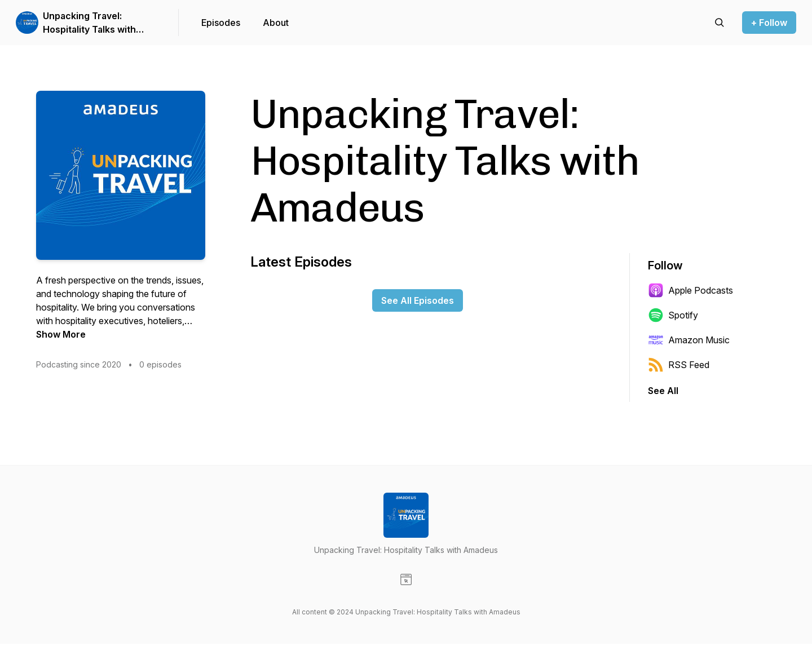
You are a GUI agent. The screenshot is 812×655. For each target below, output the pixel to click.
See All (663, 391)
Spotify (673, 315)
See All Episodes (418, 300)
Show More (61, 334)
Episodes (221, 23)
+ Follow (769, 23)
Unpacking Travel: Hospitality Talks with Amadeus (89, 23)
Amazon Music (689, 340)
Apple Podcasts (690, 290)
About (276, 23)
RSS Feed (679, 365)
